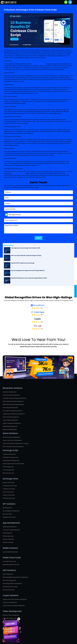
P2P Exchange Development (10, 408)
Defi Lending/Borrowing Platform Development (15, 577)
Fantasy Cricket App (8, 539)
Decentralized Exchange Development (13, 401)
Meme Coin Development (10, 430)
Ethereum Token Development (11, 615)
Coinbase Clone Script (9, 489)
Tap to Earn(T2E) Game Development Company (16, 443)
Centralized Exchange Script (10, 457)
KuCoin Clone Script (8, 492)
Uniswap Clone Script (9, 590)
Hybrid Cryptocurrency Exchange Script (14, 464)
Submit (38, 238)
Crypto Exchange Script (9, 454)
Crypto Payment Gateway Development (14, 414)
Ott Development (7, 533)
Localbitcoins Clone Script (10, 486)
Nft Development (7, 508)
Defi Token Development (9, 580)
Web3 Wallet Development (10, 426)
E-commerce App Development (11, 530)
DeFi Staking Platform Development (12, 584)
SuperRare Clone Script (9, 517)
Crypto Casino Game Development (12, 440)
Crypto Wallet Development (10, 420)
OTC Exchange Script (8, 470)
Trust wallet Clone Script (9, 561)
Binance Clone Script (8, 483)
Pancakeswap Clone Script (10, 587)
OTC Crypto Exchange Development (13, 411)
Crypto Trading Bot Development (12, 423)
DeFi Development (8, 574)
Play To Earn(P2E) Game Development (13, 447)
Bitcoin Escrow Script (8, 473)
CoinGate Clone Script (9, 498)
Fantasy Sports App (8, 536)
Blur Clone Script (7, 514)
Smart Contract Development (11, 417)
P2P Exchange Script (8, 467)
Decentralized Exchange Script (11, 461)
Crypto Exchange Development (11, 395)
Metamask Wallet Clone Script (11, 565)
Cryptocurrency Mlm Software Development (15, 599)
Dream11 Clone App (8, 542)
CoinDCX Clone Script (9, 495)
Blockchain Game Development (11, 437)
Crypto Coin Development (10, 602)
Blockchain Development (10, 392)
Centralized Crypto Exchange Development (15, 398)
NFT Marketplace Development (11, 511)
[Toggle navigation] (74, 2)
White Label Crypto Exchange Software (13, 404)
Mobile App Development (10, 527)
